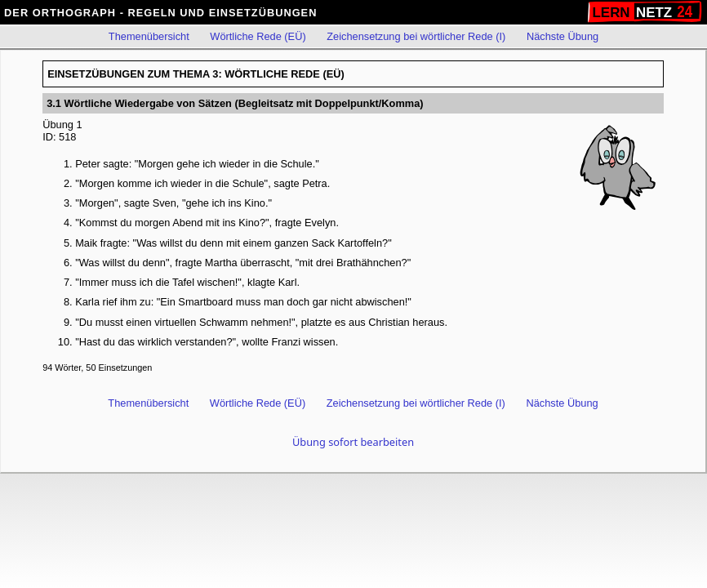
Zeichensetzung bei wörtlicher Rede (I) (416, 36)
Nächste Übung (562, 36)
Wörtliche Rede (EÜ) (258, 36)
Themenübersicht (149, 36)
